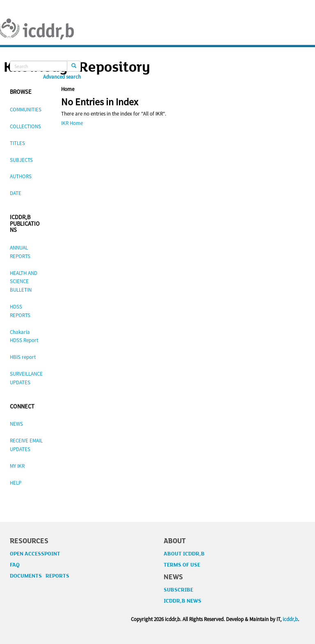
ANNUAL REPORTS (20, 252)
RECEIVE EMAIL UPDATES (26, 445)
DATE (16, 193)
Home (68, 89)
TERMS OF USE (182, 565)
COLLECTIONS (25, 126)
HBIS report (23, 357)
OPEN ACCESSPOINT (35, 554)
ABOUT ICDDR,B (184, 554)
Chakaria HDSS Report (24, 336)
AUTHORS (21, 176)
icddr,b (290, 619)
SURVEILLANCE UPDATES (26, 378)
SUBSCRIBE (178, 590)
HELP (16, 483)
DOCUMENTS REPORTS (40, 576)
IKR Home (72, 123)
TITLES (17, 143)
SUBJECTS (21, 160)
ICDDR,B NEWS (183, 601)
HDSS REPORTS (20, 311)
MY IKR (17, 466)
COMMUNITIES (26, 110)
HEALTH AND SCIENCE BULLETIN (24, 282)
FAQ (15, 565)
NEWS (16, 424)
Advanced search (62, 77)
